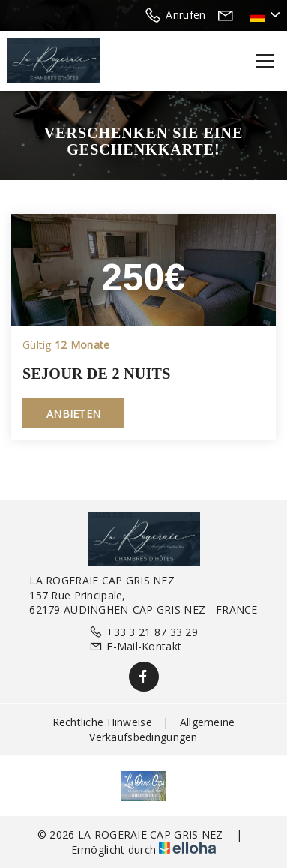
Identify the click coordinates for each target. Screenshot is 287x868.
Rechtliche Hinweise (102, 722)
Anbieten (73, 414)
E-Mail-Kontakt (135, 646)
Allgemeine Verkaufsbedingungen (162, 730)
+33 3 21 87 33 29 (143, 632)
